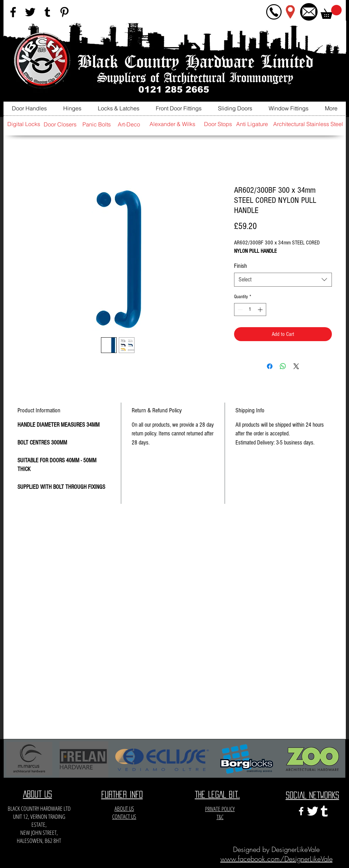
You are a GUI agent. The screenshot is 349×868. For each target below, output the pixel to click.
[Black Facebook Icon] (13, 12)
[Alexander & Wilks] (173, 124)
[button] (331, 12)
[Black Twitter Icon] (30, 12)
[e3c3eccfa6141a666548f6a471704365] (324, 811)
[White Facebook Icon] (301, 811)
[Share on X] (296, 366)
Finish (241, 266)
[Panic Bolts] (97, 124)
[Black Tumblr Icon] (47, 12)
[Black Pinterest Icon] (64, 12)
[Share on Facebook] (270, 366)
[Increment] (261, 310)
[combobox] (283, 280)
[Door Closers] (60, 124)
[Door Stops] (218, 124)
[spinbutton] (250, 310)
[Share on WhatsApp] (283, 366)
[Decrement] (239, 310)
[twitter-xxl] (313, 811)
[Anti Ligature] (252, 124)
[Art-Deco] (129, 124)
